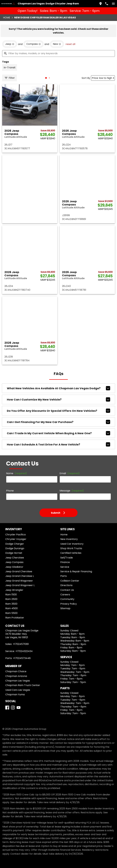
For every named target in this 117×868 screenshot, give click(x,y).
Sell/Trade (67, 558)
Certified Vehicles (71, 553)
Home (7, 18)
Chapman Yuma (15, 694)
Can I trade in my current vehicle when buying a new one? (59, 433)
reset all (70, 44)
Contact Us (67, 590)
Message (72, 491)
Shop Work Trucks (71, 548)
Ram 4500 (12, 608)
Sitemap (65, 608)
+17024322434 (24, 651)
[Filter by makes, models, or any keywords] (58, 53)
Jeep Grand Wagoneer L (20, 585)
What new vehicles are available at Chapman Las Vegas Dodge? (59, 388)
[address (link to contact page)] (101, 4)
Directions (66, 585)
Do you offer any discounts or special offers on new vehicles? (59, 411)
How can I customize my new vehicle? (59, 399)
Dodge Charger (15, 544)
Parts (64, 576)
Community (67, 599)
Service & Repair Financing (76, 571)
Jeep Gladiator (14, 567)
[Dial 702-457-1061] (107, 4)
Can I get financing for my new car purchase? (59, 422)
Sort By (86, 78)
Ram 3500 (11, 604)
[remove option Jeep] (10, 44)
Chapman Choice (16, 671)
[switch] (113, 4)
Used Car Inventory (72, 544)
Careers (65, 595)
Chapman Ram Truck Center (23, 685)
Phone (10, 491)
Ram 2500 (11, 599)
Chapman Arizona (16, 676)
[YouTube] (19, 708)
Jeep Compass (14, 562)
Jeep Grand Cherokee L (20, 576)
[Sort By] (103, 78)
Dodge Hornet (14, 553)
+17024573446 (22, 658)
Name (17, 473)
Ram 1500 (11, 595)
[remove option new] (57, 44)
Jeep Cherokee (15, 558)
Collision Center (70, 581)
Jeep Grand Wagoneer (19, 581)
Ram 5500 (11, 613)
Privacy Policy (69, 604)
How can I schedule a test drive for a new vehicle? (59, 444)
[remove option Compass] (34, 44)
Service (65, 567)
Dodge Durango (15, 548)
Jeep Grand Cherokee (19, 571)
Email (70, 473)
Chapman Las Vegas (18, 681)
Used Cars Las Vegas (18, 690)
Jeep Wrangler (14, 590)
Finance (65, 562)
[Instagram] (13, 708)
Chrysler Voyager (16, 539)
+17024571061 (21, 644)
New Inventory (69, 539)
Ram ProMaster (15, 618)
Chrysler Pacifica (15, 535)
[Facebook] (7, 708)
